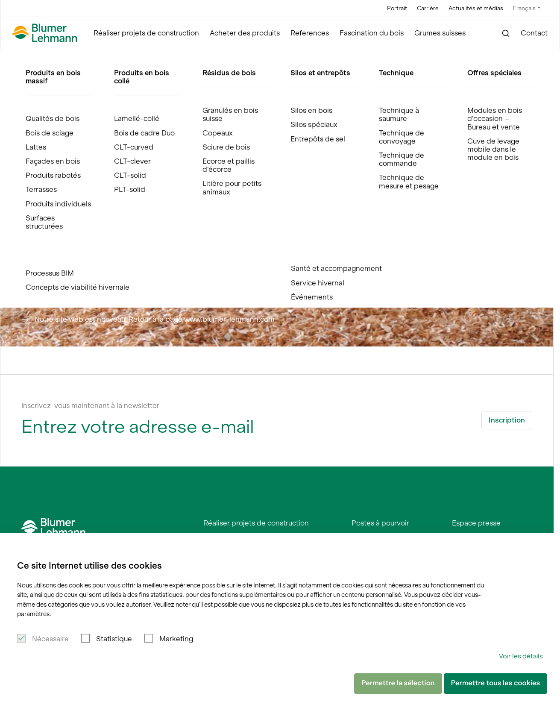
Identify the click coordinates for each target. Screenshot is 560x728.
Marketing (176, 639)
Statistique (114, 639)
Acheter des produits (245, 33)
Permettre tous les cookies (495, 683)
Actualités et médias (476, 8)
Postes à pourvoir (380, 523)
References (310, 33)
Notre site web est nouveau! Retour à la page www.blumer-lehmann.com (155, 319)
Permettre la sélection (398, 683)
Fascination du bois (372, 33)
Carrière (428, 8)
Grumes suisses (440, 33)
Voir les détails (521, 656)
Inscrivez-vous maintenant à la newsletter (90, 405)
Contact (534, 33)
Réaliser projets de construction (146, 33)
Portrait (397, 8)
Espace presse (476, 523)
